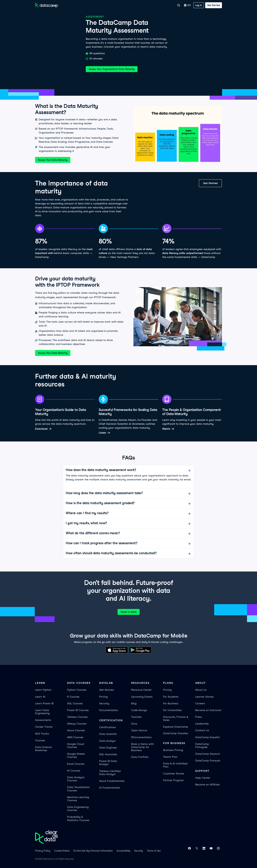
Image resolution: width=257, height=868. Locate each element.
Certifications (108, 727)
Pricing (103, 697)
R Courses (73, 697)
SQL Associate (108, 754)
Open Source (139, 730)
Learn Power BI (44, 703)
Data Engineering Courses (78, 809)
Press (199, 717)
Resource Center (141, 690)
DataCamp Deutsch (208, 754)
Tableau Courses (77, 717)
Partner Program (173, 780)
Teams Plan (170, 757)
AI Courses (74, 771)
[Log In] (199, 5)
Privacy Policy (43, 851)
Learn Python (43, 690)
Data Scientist (108, 734)
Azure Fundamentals (112, 781)
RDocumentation (141, 737)
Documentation (109, 710)
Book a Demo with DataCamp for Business (142, 747)
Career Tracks (44, 727)
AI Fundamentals (110, 788)
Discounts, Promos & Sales (176, 718)
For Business (139, 5)
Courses (40, 740)
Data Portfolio (140, 757)
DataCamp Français (208, 761)
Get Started (106, 690)
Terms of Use (154, 851)
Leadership (202, 724)
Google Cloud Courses (75, 746)
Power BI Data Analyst (108, 763)
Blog (134, 703)
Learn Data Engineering (42, 712)
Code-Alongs (139, 710)
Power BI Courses (78, 710)
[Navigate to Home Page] (47, 5)
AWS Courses (75, 737)
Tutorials (136, 717)
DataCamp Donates (176, 733)
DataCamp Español (207, 737)
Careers (200, 703)
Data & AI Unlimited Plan (175, 765)
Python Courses (77, 690)
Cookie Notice (62, 851)
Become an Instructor (208, 710)
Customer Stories (174, 774)
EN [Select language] (187, 5)
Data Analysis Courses (76, 779)
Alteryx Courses (77, 724)
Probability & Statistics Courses (78, 818)
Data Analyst (107, 741)
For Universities (158, 5)
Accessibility (124, 851)
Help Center (203, 778)
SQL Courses (75, 703)
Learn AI (40, 697)
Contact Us (202, 730)
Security (104, 703)
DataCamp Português (202, 746)
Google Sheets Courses (76, 755)
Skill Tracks (42, 734)
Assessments (43, 720)
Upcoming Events (142, 697)
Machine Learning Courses (78, 799)
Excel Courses (76, 764)
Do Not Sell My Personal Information (93, 851)
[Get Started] (214, 5)
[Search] (179, 5)
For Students (171, 697)
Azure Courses (76, 730)
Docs (134, 724)
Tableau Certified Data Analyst (110, 773)
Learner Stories (204, 697)
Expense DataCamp (176, 727)
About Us (201, 690)
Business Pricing (173, 750)
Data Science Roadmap (43, 749)
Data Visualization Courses (78, 789)
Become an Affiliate (207, 785)
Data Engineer (108, 748)
